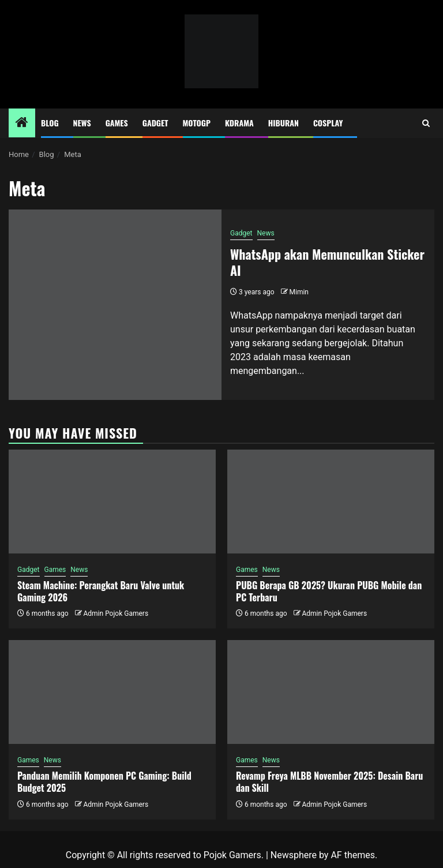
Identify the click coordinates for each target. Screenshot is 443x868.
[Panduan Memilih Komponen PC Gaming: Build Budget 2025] (112, 692)
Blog (50, 123)
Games (117, 123)
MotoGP (197, 123)
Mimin (299, 292)
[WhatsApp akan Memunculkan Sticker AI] (115, 305)
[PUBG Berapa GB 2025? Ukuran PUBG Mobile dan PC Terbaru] (331, 502)
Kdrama (239, 123)
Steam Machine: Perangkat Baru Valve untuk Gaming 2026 (101, 591)
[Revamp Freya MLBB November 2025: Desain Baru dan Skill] (331, 692)
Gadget (155, 123)
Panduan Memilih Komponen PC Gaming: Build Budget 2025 (104, 782)
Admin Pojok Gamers (116, 613)
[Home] (22, 124)
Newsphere (294, 855)
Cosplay (328, 123)
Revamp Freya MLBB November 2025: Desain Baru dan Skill (329, 782)
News (82, 123)
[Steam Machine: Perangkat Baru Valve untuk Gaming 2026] (112, 502)
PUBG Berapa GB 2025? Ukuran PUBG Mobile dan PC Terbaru (329, 591)
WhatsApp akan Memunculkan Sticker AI (327, 262)
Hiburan (284, 123)
